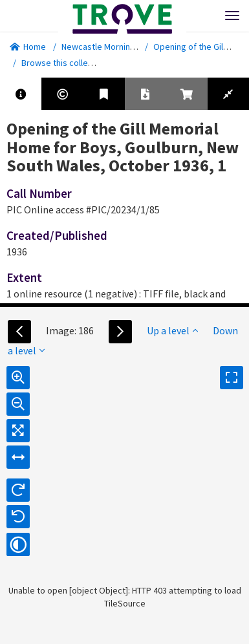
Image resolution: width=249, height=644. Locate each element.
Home (28, 47)
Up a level (172, 330)
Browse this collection (69, 63)
